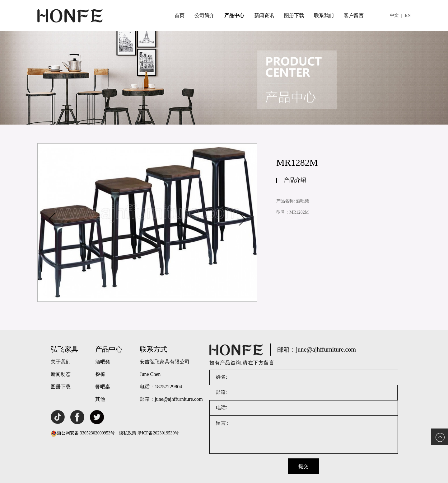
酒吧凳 (103, 362)
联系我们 (324, 15)
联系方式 (153, 349)
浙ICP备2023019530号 (158, 433)
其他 (100, 399)
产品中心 (234, 15)
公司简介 (204, 15)
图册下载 (294, 15)
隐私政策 (128, 433)
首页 (180, 15)
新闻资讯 (264, 15)
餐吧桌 (103, 387)
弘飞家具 (64, 349)
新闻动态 (61, 374)
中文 (396, 15)
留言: (304, 435)
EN (408, 15)
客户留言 (354, 15)
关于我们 (61, 362)
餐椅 (100, 374)
